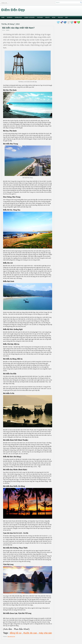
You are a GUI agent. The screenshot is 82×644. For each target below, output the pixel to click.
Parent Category (29, 17)
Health (47, 17)
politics (60, 17)
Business (10, 17)
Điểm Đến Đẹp (13, 10)
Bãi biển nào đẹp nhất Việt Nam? (18, 28)
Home (3, 17)
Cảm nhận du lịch (11, 636)
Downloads (18, 17)
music (54, 17)
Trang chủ (4, 3)
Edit (67, 17)
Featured (40, 17)
